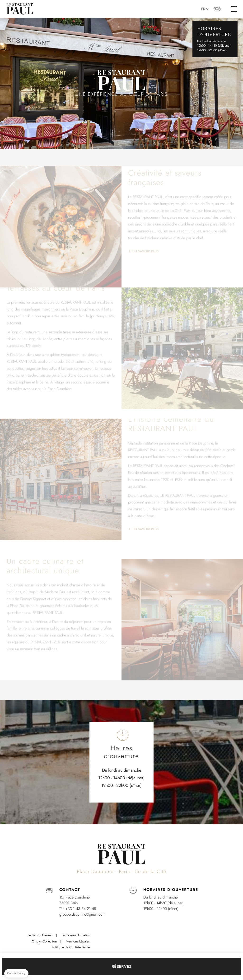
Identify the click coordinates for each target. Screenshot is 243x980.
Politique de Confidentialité (71, 947)
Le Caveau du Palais (76, 935)
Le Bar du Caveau (40, 935)
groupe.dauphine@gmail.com (82, 914)
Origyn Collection (44, 941)
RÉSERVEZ (121, 966)
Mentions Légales (78, 941)
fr (203, 9)
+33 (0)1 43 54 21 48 (217, 9)
